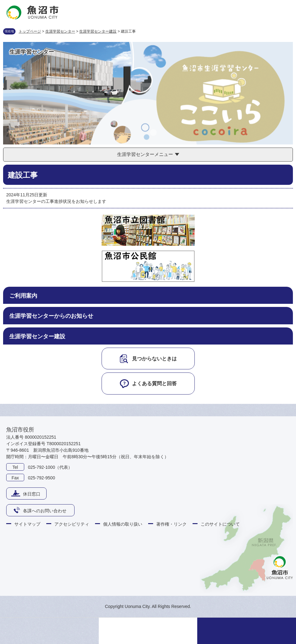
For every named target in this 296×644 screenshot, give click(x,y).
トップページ (30, 31)
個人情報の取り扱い (123, 524)
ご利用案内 (23, 296)
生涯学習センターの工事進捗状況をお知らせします (56, 201)
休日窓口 (32, 494)
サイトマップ (27, 524)
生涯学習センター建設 (98, 31)
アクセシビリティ (72, 524)
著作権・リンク (171, 524)
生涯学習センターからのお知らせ (51, 316)
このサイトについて (220, 524)
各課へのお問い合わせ (45, 511)
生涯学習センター (60, 31)
